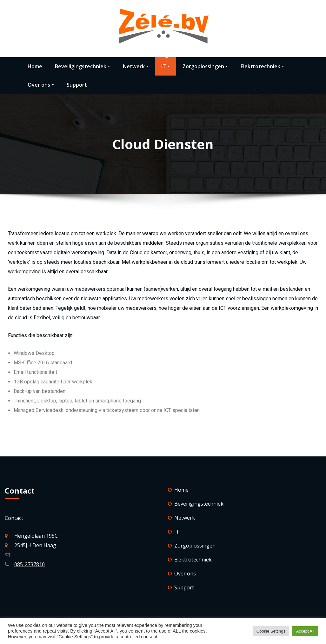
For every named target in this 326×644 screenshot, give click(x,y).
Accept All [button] (305, 631)
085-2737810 (30, 564)
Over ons (41, 85)
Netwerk (136, 66)
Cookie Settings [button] (271, 631)
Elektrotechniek (262, 66)
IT (166, 66)
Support (77, 85)
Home (35, 66)
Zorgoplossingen (205, 66)
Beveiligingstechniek (83, 66)
